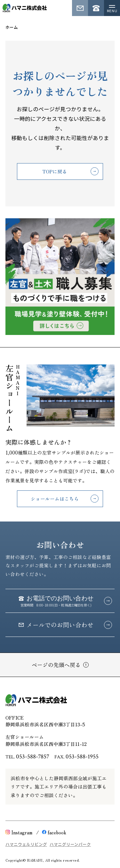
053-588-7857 (33, 757)
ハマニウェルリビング (26, 844)
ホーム (12, 27)
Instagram (19, 832)
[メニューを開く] (112, 8)
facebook (54, 832)
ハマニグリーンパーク (70, 844)
